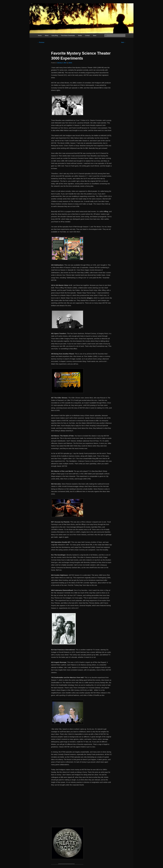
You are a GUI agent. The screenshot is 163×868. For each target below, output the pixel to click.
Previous (41, 42)
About (47, 35)
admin (70, 63)
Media (80, 35)
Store (95, 35)
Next (123, 42)
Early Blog (55, 35)
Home (40, 35)
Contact (87, 35)
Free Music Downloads (68, 35)
